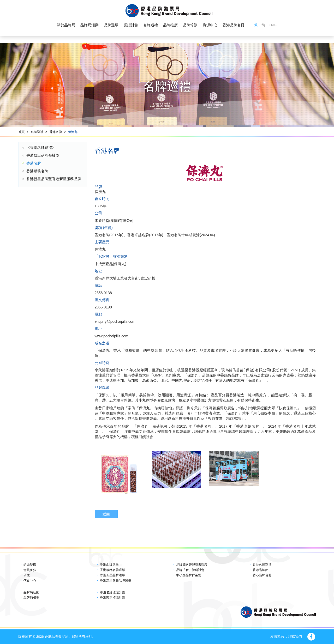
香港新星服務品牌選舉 (116, 581)
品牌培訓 (190, 25)
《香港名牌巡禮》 (41, 148)
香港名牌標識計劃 (112, 592)
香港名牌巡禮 (262, 565)
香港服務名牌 (37, 171)
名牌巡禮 (151, 25)
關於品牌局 (66, 25)
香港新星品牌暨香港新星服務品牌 (54, 179)
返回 (106, 514)
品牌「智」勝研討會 (190, 570)
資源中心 (210, 25)
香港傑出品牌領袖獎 (43, 155)
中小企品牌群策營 (189, 575)
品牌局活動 (90, 25)
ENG (273, 25)
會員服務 (30, 570)
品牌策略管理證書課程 (192, 565)
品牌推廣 (170, 25)
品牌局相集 (31, 598)
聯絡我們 (295, 637)
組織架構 (30, 565)
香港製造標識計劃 (112, 598)
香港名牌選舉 (109, 565)
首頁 (21, 132)
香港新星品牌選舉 (112, 575)
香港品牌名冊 (234, 25)
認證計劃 (131, 25)
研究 (27, 575)
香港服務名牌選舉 (112, 570)
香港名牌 (56, 132)
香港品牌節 (260, 570)
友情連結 (277, 637)
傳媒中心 (30, 581)
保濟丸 (73, 132)
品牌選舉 (111, 25)
